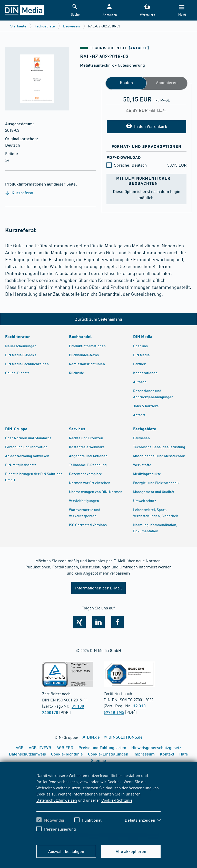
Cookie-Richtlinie (117, 800)
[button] (109, 10)
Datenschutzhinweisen (57, 800)
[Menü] (182, 10)
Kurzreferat (19, 193)
